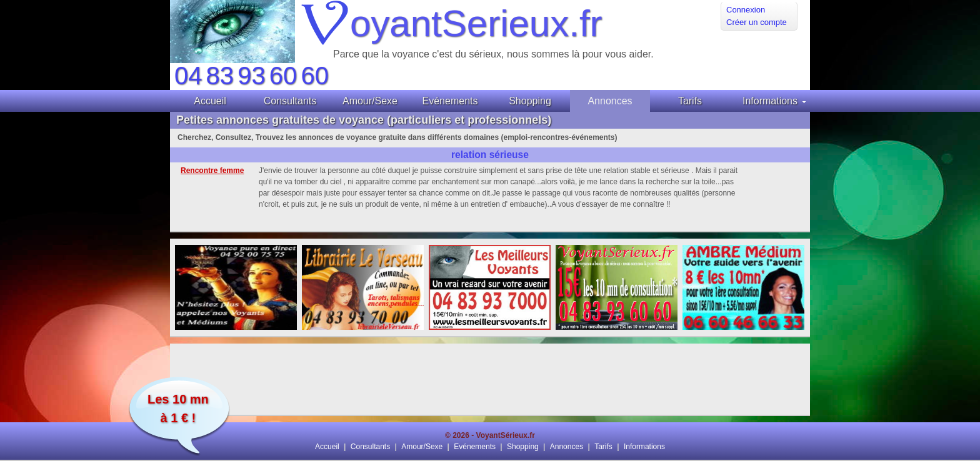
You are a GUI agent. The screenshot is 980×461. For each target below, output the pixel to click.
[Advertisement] (490, 379)
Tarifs (603, 447)
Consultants (370, 447)
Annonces (567, 447)
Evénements (475, 447)
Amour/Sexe (422, 447)
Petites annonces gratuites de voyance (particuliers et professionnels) (364, 120)
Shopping (523, 447)
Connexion (746, 10)
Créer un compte (757, 22)
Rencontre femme (212, 171)
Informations (644, 447)
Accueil (327, 447)
